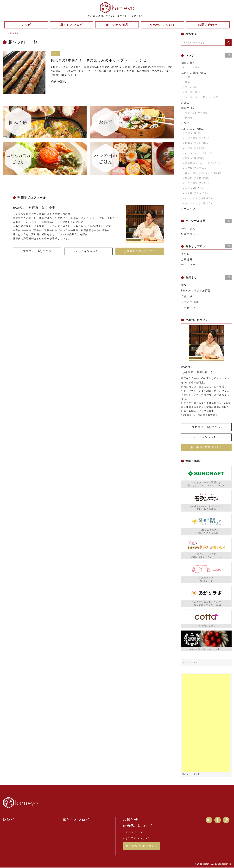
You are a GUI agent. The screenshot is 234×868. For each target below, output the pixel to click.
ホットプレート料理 (196, 113)
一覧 (228, 55)
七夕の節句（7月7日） (198, 183)
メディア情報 (190, 302)
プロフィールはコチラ (37, 251)
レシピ (8, 820)
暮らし (185, 254)
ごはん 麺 (190, 87)
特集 (184, 285)
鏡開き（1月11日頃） (197, 143)
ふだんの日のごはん (194, 73)
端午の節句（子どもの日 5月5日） (205, 173)
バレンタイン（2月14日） (200, 153)
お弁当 (185, 102)
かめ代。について (138, 826)
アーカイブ (188, 209)
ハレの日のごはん (193, 129)
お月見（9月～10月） (197, 193)
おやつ (185, 123)
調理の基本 (188, 63)
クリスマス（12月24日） (199, 203)
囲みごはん (188, 108)
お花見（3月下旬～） (197, 168)
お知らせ (130, 820)
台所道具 (187, 260)
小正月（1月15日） (196, 148)
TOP (5, 33)
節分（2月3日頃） (195, 158)
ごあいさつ (188, 296)
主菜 (187, 77)
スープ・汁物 (193, 92)
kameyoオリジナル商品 (196, 291)
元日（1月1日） (194, 133)
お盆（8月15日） (195, 188)
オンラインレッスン (88, 251)
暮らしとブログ (76, 820)
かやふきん (188, 228)
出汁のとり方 (193, 67)
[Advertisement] (206, 723)
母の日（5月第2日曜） (198, 178)
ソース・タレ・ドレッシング (201, 97)
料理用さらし (190, 234)
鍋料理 (189, 118)
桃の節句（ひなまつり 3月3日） (203, 163)
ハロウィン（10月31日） (199, 198)
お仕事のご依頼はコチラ (140, 251)
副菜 (187, 82)
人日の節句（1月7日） (198, 138)
